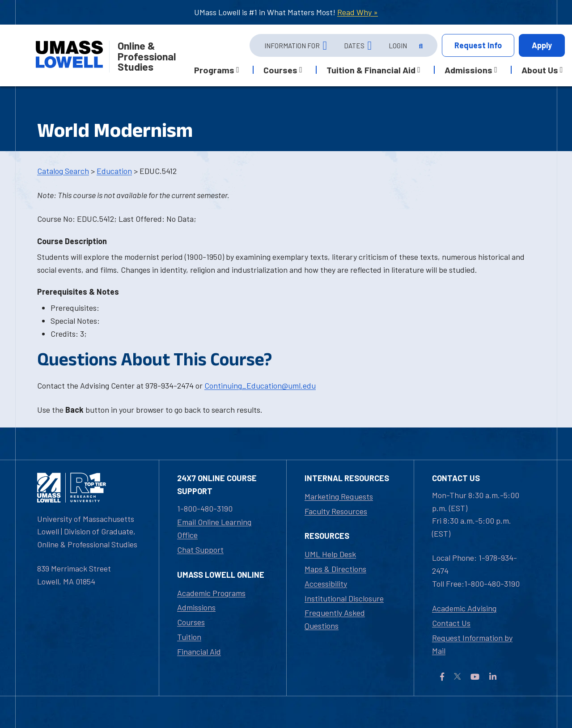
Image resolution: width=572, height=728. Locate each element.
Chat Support (200, 550)
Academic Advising (464, 608)
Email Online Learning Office (214, 528)
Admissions (196, 607)
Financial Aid (199, 652)
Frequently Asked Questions (335, 619)
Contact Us (451, 623)
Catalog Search (63, 171)
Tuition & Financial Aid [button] (371, 70)
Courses (191, 622)
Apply (542, 45)
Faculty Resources (336, 511)
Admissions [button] (468, 70)
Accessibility (326, 584)
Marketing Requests (339, 496)
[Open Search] (420, 46)
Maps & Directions (335, 569)
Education (114, 171)
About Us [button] (540, 70)
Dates (354, 46)
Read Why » (358, 12)
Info (478, 45)
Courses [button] (280, 70)
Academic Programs (211, 593)
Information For (292, 46)
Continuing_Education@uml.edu (260, 385)
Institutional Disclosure (344, 598)
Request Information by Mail (472, 644)
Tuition (189, 637)
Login (398, 46)
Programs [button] (214, 70)
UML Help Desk (330, 554)
